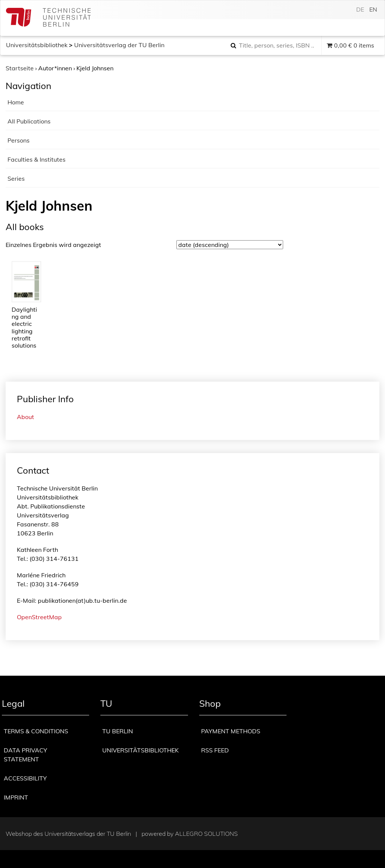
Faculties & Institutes (37, 159)
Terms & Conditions (36, 731)
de (360, 9)
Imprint (16, 797)
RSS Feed (215, 750)
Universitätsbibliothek (37, 45)
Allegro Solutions (206, 834)
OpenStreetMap (39, 617)
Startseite (20, 68)
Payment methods (231, 731)
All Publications (29, 121)
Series (16, 178)
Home (16, 102)
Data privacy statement (25, 755)
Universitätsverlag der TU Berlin (119, 45)
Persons (19, 140)
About (25, 417)
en (373, 9)
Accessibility (25, 778)
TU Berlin (118, 731)
